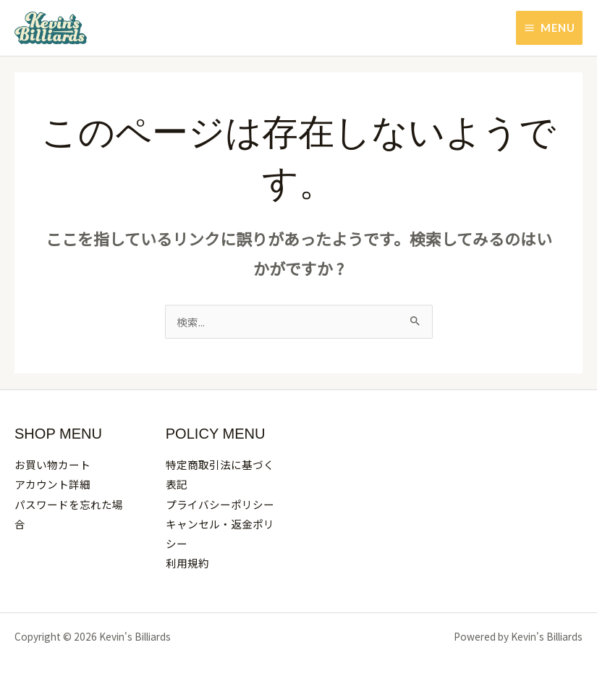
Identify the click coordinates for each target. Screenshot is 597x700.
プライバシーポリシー (220, 504)
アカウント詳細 (52, 484)
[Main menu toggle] (549, 28)
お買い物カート (52, 464)
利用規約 (187, 563)
